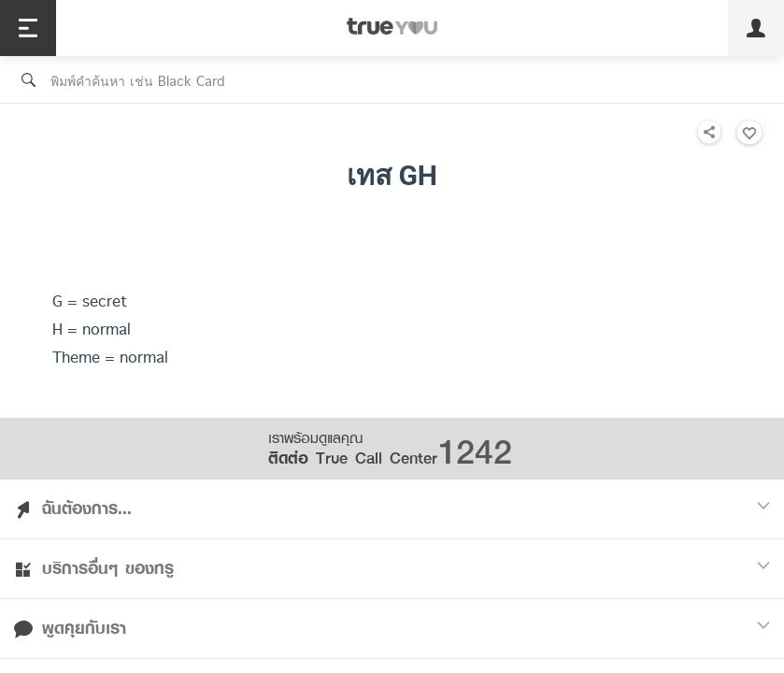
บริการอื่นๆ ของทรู (392, 568)
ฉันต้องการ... (392, 508)
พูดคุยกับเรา (392, 628)
